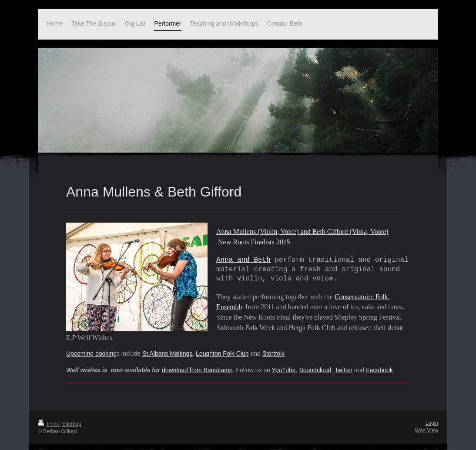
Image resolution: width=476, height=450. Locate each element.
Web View (426, 424)
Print (49, 418)
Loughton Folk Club (222, 347)
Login (432, 417)
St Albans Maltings (167, 347)
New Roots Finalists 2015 (253, 241)
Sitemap (72, 418)
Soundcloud (315, 364)
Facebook (379, 364)
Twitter (344, 364)
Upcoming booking (91, 347)
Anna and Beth (243, 258)
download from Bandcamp (197, 364)
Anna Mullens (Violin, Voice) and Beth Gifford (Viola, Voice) (302, 232)
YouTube (284, 364)
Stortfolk (273, 347)
